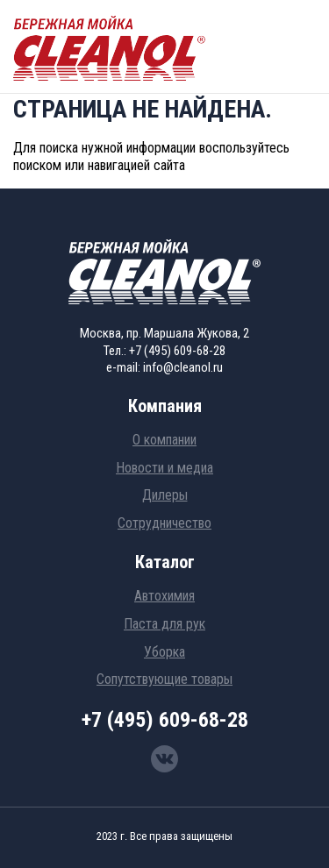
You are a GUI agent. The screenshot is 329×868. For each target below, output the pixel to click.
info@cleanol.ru (183, 367)
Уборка (164, 652)
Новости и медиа (164, 468)
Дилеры (165, 495)
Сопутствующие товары (164, 679)
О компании (164, 440)
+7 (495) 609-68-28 (177, 351)
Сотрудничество (164, 523)
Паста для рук (164, 624)
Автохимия (164, 596)
